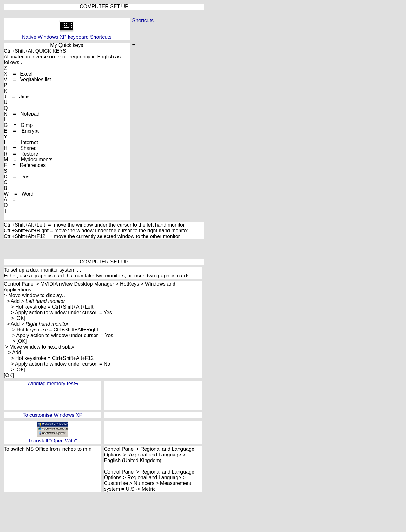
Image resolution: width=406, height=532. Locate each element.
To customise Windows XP (53, 415)
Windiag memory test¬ (53, 384)
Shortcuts (143, 20)
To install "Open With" (53, 441)
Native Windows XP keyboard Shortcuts (67, 37)
